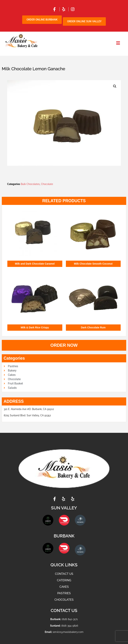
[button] (115, 86)
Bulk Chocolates (30, 184)
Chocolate (47, 184)
